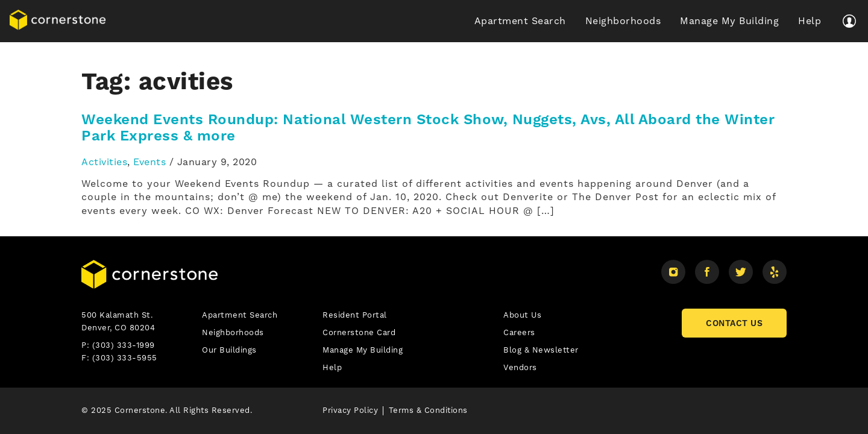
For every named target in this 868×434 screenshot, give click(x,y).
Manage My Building (729, 21)
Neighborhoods (623, 21)
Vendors (520, 367)
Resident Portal (355, 315)
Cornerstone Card (359, 332)
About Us (522, 315)
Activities (104, 162)
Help (810, 21)
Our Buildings (229, 350)
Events (149, 162)
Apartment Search (520, 21)
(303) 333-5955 (125, 358)
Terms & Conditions (428, 410)
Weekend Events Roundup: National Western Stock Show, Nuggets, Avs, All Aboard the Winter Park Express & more (428, 128)
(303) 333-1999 (124, 345)
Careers (519, 332)
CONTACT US (734, 323)
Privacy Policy (350, 410)
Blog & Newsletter (541, 350)
